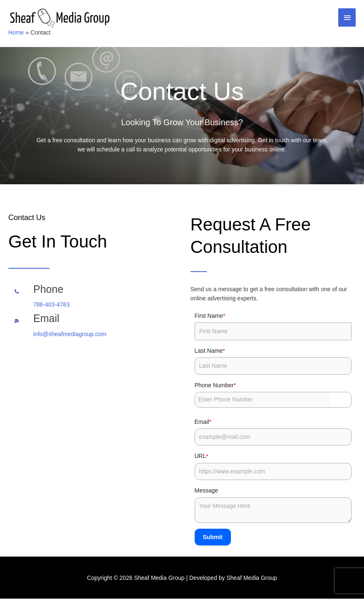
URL (202, 456)
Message (207, 491)
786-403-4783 (51, 304)
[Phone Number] (263, 400)
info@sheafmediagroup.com (70, 334)
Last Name (210, 351)
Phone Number (215, 385)
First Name (210, 316)
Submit (213, 537)
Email (203, 422)
